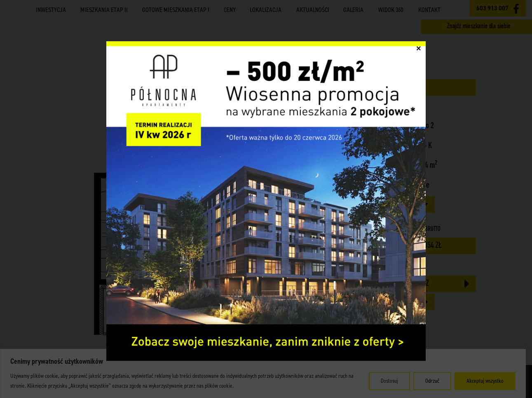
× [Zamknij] (419, 52)
